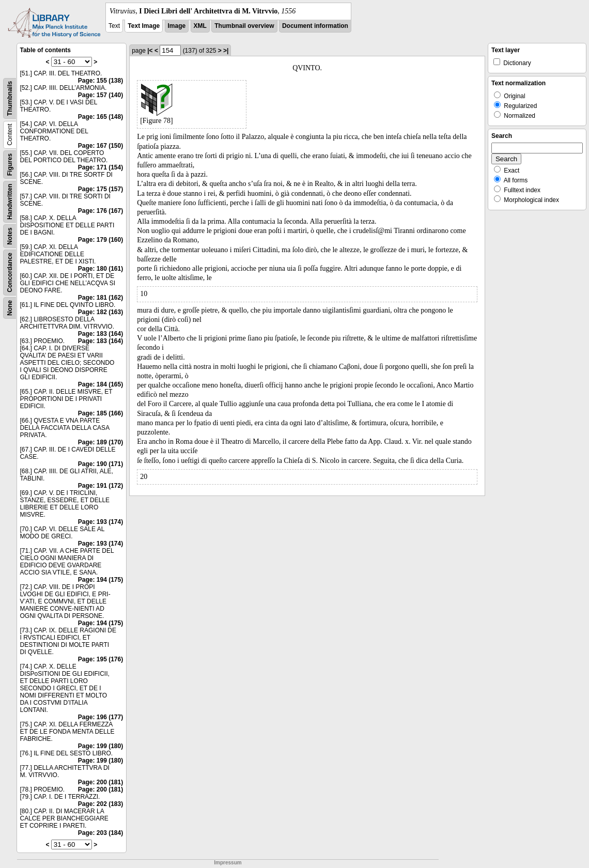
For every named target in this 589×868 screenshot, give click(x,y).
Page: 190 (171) (100, 464)
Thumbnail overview (244, 26)
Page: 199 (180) (100, 746)
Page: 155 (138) (100, 81)
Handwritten (10, 202)
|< (150, 51)
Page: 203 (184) (100, 833)
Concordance (10, 273)
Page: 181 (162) (100, 298)
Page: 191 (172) (100, 486)
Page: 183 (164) (100, 334)
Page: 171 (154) (100, 167)
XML (200, 26)
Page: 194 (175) (100, 580)
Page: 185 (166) (100, 413)
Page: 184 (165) (100, 384)
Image (177, 26)
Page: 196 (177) (100, 717)
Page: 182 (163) (100, 312)
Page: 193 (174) (100, 522)
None (10, 308)
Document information (315, 26)
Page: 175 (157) (100, 189)
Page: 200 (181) (100, 782)
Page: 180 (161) (100, 269)
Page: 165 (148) (100, 117)
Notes (10, 236)
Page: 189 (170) (100, 442)
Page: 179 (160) (100, 240)
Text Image (144, 26)
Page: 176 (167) (100, 211)
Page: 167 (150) (100, 146)
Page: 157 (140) (100, 95)
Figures (10, 165)
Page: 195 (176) (100, 659)
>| (226, 51)
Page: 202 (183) (100, 804)
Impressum (228, 863)
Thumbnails (10, 98)
